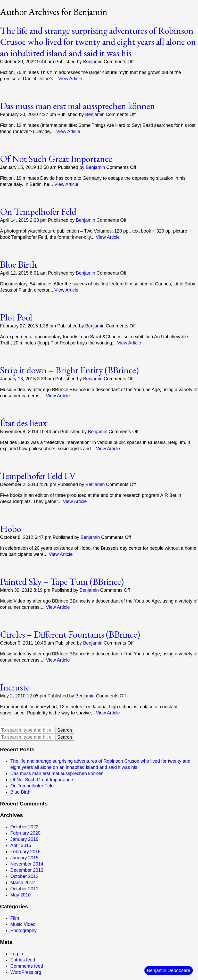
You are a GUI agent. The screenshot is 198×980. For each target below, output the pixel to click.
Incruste (15, 687)
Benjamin (93, 62)
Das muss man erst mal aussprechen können (77, 106)
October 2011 (24, 889)
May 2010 (20, 895)
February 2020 (25, 833)
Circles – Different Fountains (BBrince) (70, 634)
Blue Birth (18, 264)
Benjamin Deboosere (169, 970)
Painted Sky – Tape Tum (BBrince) (62, 582)
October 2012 (24, 876)
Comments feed (27, 966)
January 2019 (24, 839)
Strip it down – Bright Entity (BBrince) (69, 370)
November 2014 (27, 864)
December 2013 (27, 870)
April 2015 (21, 845)
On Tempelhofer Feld (38, 212)
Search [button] (65, 730)
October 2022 (24, 827)
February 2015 (25, 852)
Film (15, 918)
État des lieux (23, 423)
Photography (23, 930)
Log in (17, 954)
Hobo (11, 529)
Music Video (23, 924)
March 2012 (23, 883)
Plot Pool (16, 317)
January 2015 (24, 858)
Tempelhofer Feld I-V (38, 476)
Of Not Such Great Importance (56, 159)
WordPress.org (26, 972)
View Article (70, 79)
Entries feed (23, 960)
